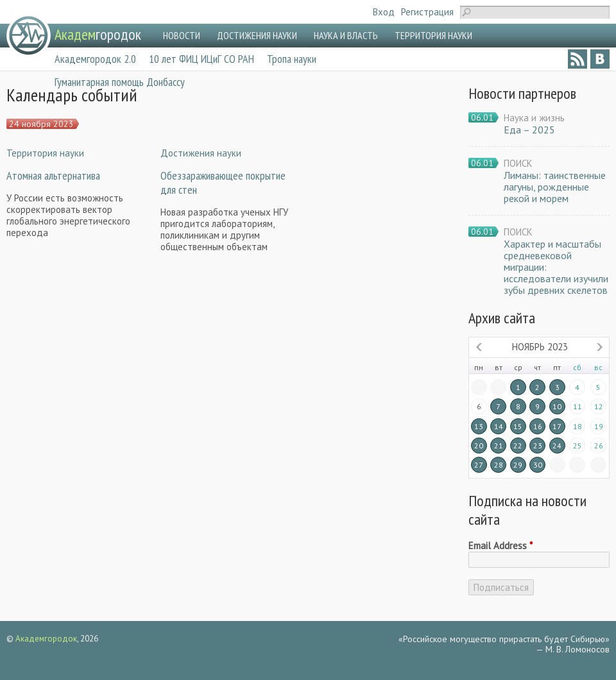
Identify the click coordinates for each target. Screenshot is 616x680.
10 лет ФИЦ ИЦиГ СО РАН (201, 59)
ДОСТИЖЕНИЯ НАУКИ (257, 35)
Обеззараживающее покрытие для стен (223, 183)
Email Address (501, 546)
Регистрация (427, 12)
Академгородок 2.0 (95, 59)
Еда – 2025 (529, 130)
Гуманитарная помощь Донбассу (120, 82)
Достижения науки (201, 153)
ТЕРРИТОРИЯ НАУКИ (433, 35)
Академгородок (46, 639)
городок (98, 34)
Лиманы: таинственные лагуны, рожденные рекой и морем (555, 187)
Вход (384, 12)
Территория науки (45, 153)
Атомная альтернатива (53, 175)
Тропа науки (292, 59)
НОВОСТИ (182, 35)
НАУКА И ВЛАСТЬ (346, 35)
